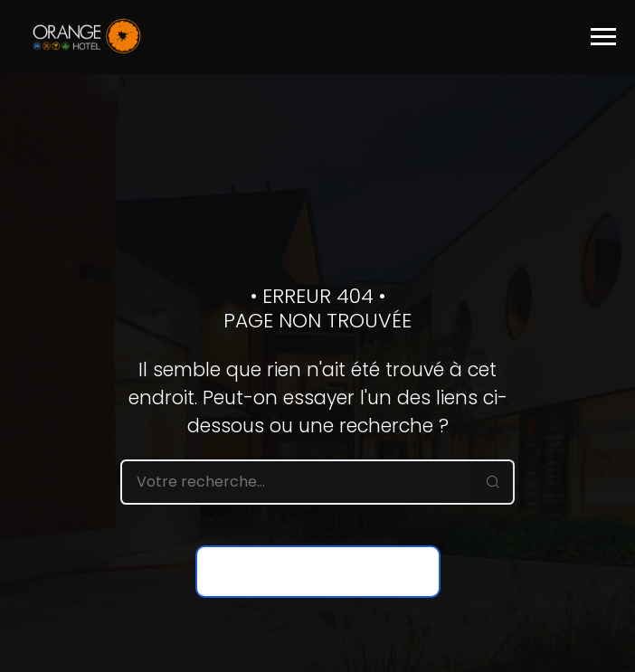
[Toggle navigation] (603, 37)
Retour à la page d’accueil (318, 572)
